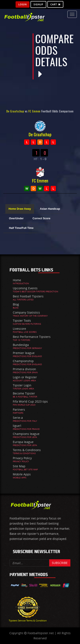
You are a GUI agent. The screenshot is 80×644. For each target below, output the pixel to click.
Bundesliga (21, 345)
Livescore (19, 329)
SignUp (38, 4)
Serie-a (18, 418)
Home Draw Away (20, 209)
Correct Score (41, 218)
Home (17, 280)
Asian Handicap (50, 209)
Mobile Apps (22, 474)
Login (23, 4)
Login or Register (25, 377)
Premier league (24, 353)
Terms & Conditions (27, 450)
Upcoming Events (25, 288)
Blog (16, 304)
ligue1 (17, 426)
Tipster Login (22, 385)
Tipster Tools (22, 321)
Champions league (26, 434)
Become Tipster (24, 393)
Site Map (19, 466)
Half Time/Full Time (21, 228)
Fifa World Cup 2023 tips (30, 401)
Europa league (23, 442)
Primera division (24, 369)
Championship (23, 361)
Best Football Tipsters (28, 296)
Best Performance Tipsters (32, 337)
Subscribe (60, 563)
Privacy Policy (22, 458)
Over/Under (16, 218)
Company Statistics (26, 312)
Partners (19, 409)
